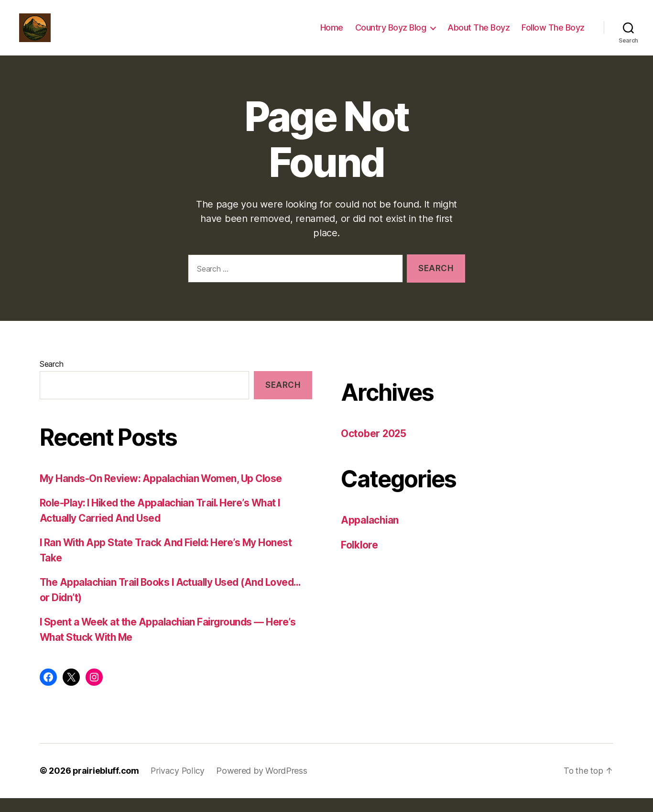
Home (332, 35)
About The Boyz (479, 35)
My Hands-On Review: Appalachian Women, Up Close (163, 493)
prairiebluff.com (106, 785)
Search (51, 378)
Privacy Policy (178, 785)
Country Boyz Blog (391, 35)
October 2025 (374, 448)
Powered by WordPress (263, 785)
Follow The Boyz (553, 35)
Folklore (360, 559)
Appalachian (370, 534)
